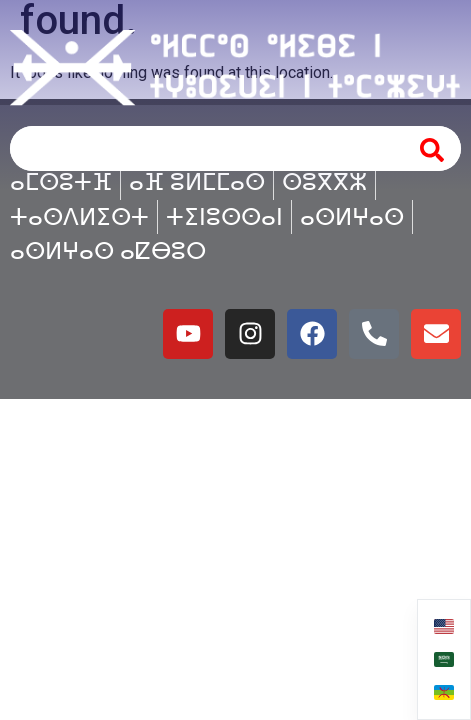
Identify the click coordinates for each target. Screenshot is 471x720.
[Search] (433, 148)
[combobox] (203, 148)
